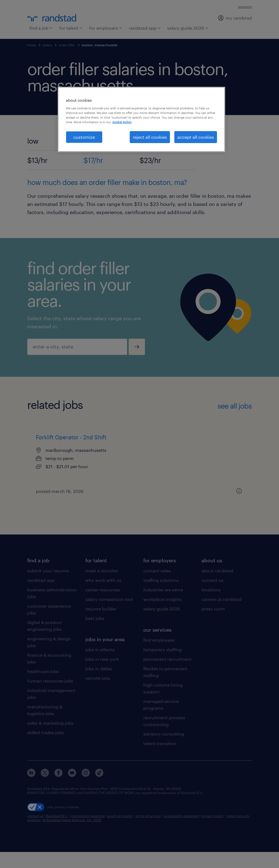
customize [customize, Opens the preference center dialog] (84, 137)
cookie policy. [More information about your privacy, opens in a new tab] (122, 122)
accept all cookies (196, 137)
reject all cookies (150, 137)
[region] (141, 119)
